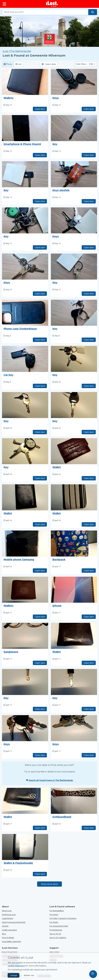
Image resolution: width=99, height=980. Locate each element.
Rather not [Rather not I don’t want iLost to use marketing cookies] (29, 975)
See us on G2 (55, 934)
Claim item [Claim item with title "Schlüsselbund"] (89, 828)
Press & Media (8, 938)
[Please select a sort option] (86, 64)
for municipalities (57, 911)
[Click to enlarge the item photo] (25, 82)
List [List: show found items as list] (19, 64)
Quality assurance (9, 930)
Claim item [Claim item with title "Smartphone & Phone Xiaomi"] (40, 155)
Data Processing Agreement (14, 922)
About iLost (7, 911)
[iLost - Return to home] (52, 4)
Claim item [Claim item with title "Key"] (89, 155)
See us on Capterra (58, 938)
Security (5, 926)
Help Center (54, 952)
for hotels (54, 922)
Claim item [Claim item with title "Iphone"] (89, 617)
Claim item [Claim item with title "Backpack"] (89, 571)
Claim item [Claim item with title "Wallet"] (89, 478)
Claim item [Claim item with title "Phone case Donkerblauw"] (40, 340)
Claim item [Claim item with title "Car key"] (40, 386)
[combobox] (45, 12)
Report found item (10, 952)
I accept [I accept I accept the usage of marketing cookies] (13, 975)
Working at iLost (9, 915)
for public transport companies (63, 918)
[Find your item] (93, 12)
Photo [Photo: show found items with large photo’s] (8, 64)
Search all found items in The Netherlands (49, 780)
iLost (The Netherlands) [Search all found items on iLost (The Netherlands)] (17, 51)
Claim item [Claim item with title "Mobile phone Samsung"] (40, 571)
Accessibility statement (11, 941)
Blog (4, 934)
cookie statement (16, 966)
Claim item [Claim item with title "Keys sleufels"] (89, 201)
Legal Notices (8, 918)
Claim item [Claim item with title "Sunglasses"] (40, 663)
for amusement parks (59, 926)
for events (54, 915)
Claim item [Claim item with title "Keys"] (89, 109)
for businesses (56, 930)
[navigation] (93, 974)
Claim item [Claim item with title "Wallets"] (40, 109)
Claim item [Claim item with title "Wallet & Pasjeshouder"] (40, 874)
